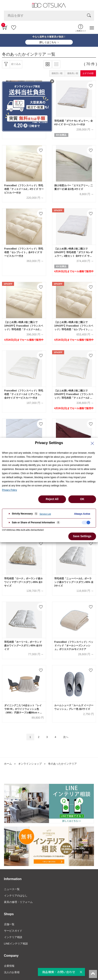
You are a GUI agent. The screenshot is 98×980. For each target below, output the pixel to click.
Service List (45, 514)
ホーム (8, 764)
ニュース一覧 (12, 889)
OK (82, 499)
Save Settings (82, 536)
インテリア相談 (13, 937)
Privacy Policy (10, 490)
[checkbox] (86, 523)
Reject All (52, 499)
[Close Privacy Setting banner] (92, 443)
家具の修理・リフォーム (18, 902)
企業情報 (9, 966)
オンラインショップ (30, 764)
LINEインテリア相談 (16, 944)
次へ (66, 737)
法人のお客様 (12, 972)
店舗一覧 (9, 924)
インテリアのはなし (16, 896)
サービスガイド (13, 931)
